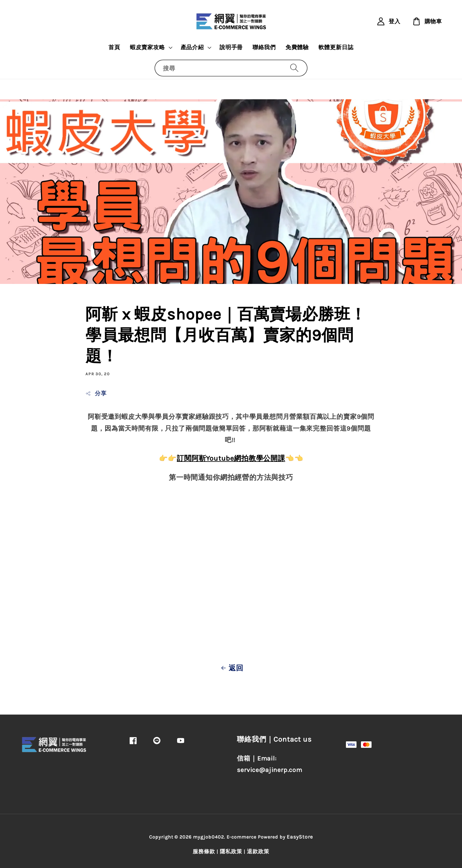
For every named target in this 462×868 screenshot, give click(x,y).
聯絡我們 (264, 47)
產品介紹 (192, 47)
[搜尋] (294, 68)
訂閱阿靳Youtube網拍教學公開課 (231, 458)
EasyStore (300, 837)
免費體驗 (297, 47)
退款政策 (258, 852)
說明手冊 (231, 47)
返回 (231, 668)
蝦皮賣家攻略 (147, 47)
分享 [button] (96, 394)
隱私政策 (231, 852)
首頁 (114, 47)
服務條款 (204, 852)
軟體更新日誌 (336, 47)
